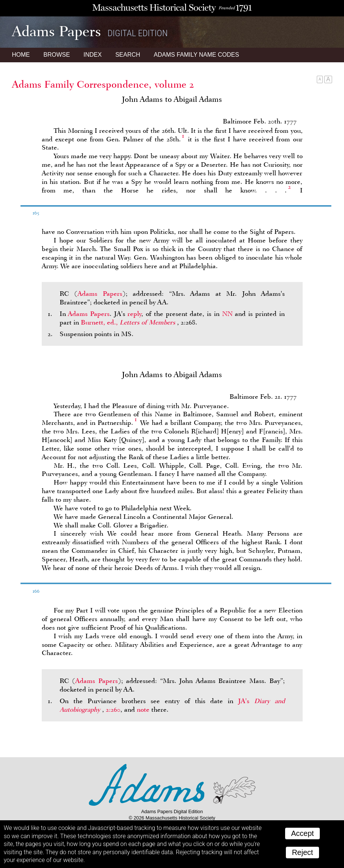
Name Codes (197, 55)
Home (21, 55)
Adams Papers (100, 294)
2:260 (113, 709)
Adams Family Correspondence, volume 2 (103, 84)
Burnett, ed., (129, 322)
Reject (302, 852)
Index (93, 55)
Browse (56, 55)
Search (128, 55)
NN (227, 314)
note (143, 709)
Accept (302, 833)
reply (134, 314)
